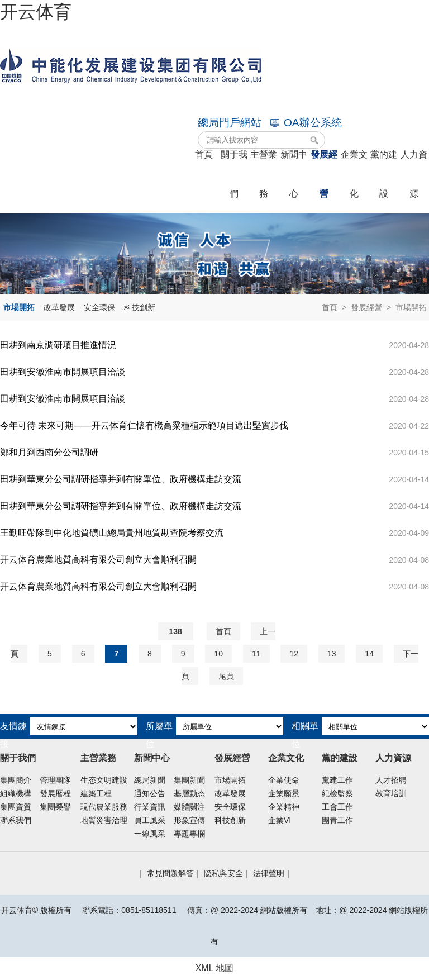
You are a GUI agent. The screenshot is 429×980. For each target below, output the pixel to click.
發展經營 (366, 307)
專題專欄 (189, 834)
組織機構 (16, 793)
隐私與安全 (223, 873)
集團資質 (16, 807)
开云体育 (36, 12)
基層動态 (189, 793)
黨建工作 (337, 780)
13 (332, 654)
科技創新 (140, 307)
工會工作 (337, 807)
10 (218, 654)
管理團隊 (55, 780)
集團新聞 (189, 780)
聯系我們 (16, 820)
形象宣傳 (189, 820)
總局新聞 (150, 780)
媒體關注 (189, 807)
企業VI (280, 820)
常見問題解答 (170, 873)
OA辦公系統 (306, 123)
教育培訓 (391, 793)
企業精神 (284, 807)
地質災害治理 (104, 820)
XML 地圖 (215, 968)
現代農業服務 (104, 807)
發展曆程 (55, 793)
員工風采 (150, 820)
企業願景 (284, 793)
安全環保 (99, 307)
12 (294, 654)
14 (369, 654)
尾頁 (226, 676)
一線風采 (150, 834)
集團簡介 (16, 780)
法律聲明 (269, 873)
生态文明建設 (104, 780)
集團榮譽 (55, 807)
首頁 (330, 307)
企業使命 (284, 780)
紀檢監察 (337, 793)
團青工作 (337, 820)
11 (256, 654)
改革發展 (59, 307)
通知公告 (150, 793)
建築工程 (96, 793)
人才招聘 (391, 780)
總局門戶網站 (230, 123)
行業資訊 (150, 807)
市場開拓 (19, 307)
